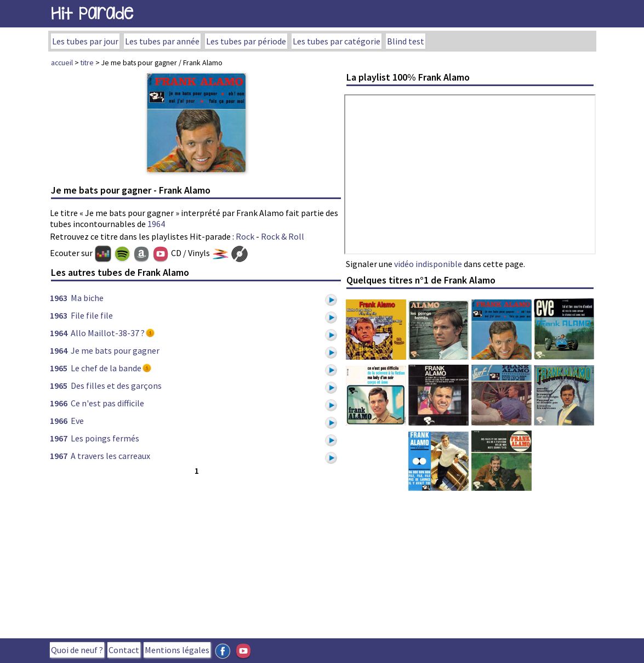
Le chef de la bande (106, 368)
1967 (59, 438)
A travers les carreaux (110, 456)
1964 (156, 224)
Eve (77, 421)
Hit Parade (92, 13)
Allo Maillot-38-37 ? (108, 333)
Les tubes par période (246, 41)
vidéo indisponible (428, 264)
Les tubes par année (162, 41)
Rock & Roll (283, 236)
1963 (59, 298)
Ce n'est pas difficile (107, 403)
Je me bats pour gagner (115, 350)
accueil (62, 63)
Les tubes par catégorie (337, 41)
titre (87, 63)
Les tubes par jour (85, 41)
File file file (92, 315)
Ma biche (87, 298)
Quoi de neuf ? (77, 650)
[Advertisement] (196, 554)
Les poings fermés (105, 438)
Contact (124, 650)
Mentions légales (177, 650)
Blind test (406, 41)
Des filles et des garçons (116, 386)
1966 (59, 403)
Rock (245, 236)
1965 (59, 368)
